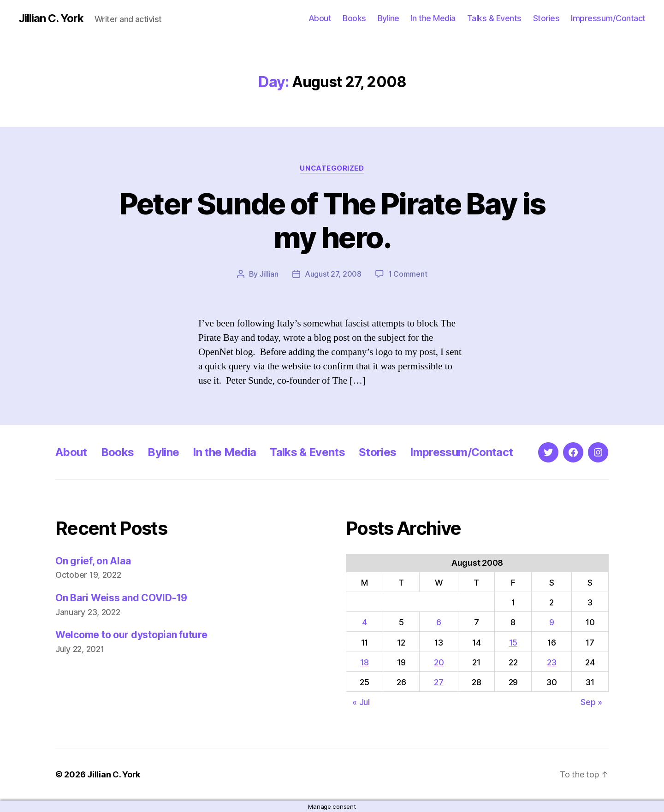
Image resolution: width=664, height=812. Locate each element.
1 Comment (408, 274)
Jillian (269, 274)
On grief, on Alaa (93, 560)
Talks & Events (494, 18)
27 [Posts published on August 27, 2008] (439, 682)
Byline (388, 18)
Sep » (591, 702)
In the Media (433, 18)
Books (354, 18)
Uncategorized (332, 168)
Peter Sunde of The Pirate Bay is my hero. (332, 220)
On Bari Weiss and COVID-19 (121, 597)
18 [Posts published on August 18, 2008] (364, 662)
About (320, 18)
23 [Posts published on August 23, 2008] (551, 662)
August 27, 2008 (333, 274)
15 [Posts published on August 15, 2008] (513, 642)
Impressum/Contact (608, 18)
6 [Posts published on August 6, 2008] (439, 622)
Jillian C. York (51, 18)
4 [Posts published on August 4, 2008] (365, 622)
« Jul (361, 702)
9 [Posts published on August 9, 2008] (552, 622)
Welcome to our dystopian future (131, 634)
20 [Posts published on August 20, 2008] (439, 662)
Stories (546, 18)
